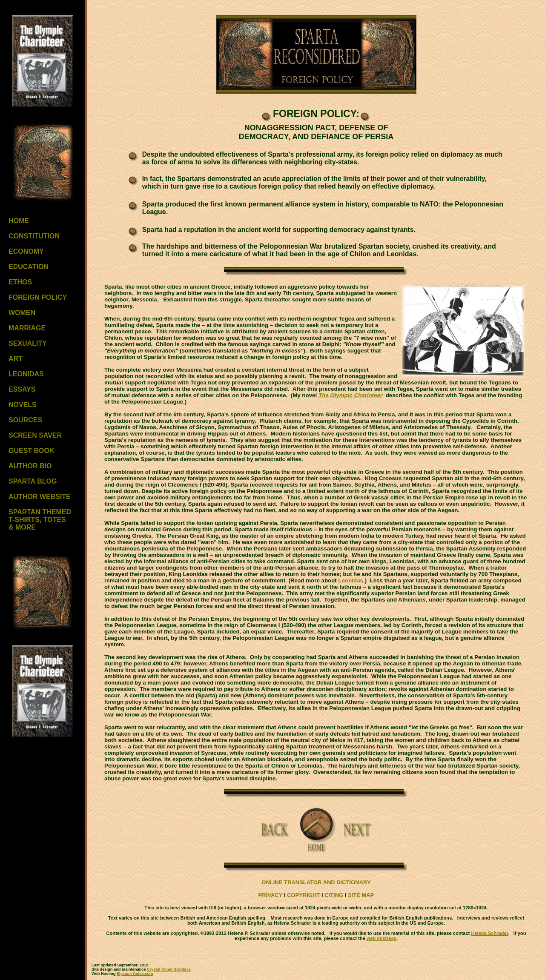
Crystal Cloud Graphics (169, 969)
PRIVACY (271, 895)
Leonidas (351, 580)
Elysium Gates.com (135, 974)
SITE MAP (361, 895)
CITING (334, 895)
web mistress (381, 938)
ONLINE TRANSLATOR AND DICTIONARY (316, 882)
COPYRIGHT (303, 895)
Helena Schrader (489, 933)
